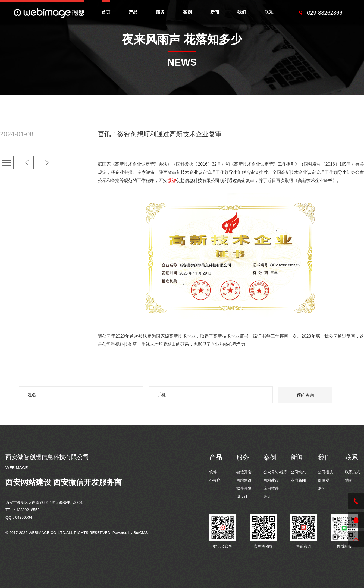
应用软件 (271, 488)
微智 (172, 180)
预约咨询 (305, 395)
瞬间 (322, 488)
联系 (269, 12)
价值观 (324, 480)
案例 (187, 12)
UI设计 (242, 496)
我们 (242, 12)
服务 (160, 12)
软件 (213, 472)
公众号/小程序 (275, 472)
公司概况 (325, 472)
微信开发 (244, 472)
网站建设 (244, 480)
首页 (106, 12)
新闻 (215, 12)
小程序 (215, 480)
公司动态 (298, 472)
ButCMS (140, 533)
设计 (267, 496)
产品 (133, 12)
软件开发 (244, 488)
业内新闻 (298, 480)
